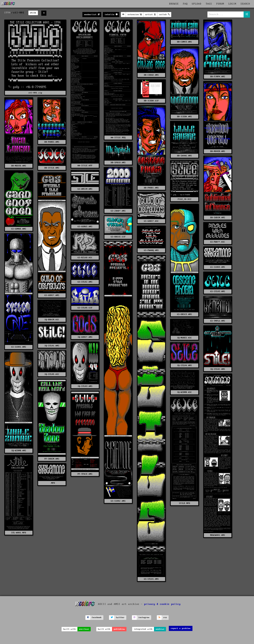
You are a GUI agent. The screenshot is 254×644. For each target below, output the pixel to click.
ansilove (84, 629)
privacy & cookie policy (162, 604)
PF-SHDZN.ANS (52, 459)
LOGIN (232, 4)
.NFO (52, 483)
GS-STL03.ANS (218, 291)
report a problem (181, 628)
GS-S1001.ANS (19, 347)
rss (165, 617)
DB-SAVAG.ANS (185, 156)
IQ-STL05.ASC (52, 374)
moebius (160, 629)
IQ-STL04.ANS (185, 365)
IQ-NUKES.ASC (185, 338)
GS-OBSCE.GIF (118, 237)
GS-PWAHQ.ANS (151, 250)
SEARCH (245, 4)
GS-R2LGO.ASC (85, 258)
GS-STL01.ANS (151, 579)
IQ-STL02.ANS (218, 369)
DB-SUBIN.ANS (218, 218)
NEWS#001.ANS (218, 535)
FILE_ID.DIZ (185, 199)
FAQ (185, 4)
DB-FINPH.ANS (218, 77)
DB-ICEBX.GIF (151, 101)
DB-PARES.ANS (52, 142)
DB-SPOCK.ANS (118, 163)
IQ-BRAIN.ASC (52, 320)
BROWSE (174, 4)
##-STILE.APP (85, 166)
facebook (97, 617)
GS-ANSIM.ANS (85, 189)
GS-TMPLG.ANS (218, 321)
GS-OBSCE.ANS (185, 314)
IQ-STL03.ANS (85, 386)
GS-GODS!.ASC (151, 221)
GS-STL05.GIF (85, 308)
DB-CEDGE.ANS (151, 75)
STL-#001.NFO (19, 533)
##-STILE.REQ (118, 138)
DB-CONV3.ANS (185, 42)
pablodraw (119, 629)
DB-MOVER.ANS (218, 151)
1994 (7, 13)
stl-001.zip (35, 93)
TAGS (209, 4)
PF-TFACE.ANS (85, 474)
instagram (144, 617)
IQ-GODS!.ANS (85, 337)
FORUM (220, 4)
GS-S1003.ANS (218, 267)
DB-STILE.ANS (52, 168)
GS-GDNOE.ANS (19, 229)
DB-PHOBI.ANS (151, 188)
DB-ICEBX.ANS (185, 117)
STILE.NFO (185, 503)
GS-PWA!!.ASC (218, 242)
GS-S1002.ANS (118, 501)
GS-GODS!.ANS (52, 295)
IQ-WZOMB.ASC (185, 392)
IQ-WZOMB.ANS (19, 451)
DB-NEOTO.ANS (19, 166)
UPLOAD (197, 4)
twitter (120, 617)
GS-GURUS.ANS (85, 227)
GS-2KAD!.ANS (118, 211)
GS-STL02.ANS (85, 282)
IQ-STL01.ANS (52, 346)
